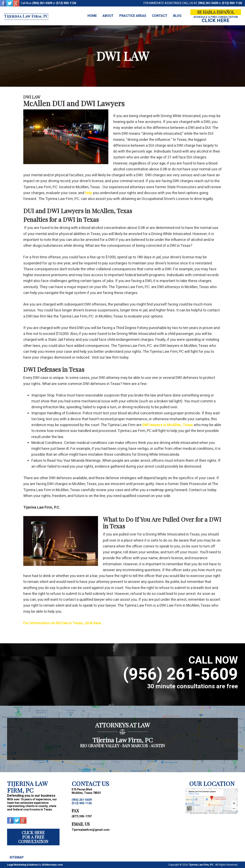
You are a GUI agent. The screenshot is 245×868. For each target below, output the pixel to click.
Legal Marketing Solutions (22, 865)
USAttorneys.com (52, 865)
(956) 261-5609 (42, 3)
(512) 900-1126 (66, 3)
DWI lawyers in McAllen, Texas (168, 425)
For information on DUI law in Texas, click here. (63, 623)
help (89, 193)
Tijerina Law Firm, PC (39, 16)
